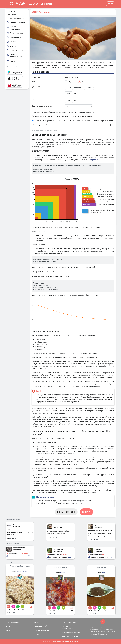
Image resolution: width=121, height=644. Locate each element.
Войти (111, 4)
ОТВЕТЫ (36, 634)
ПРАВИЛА (75, 637)
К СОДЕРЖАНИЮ (66, 512)
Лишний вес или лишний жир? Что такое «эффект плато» (60, 503)
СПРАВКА (65, 626)
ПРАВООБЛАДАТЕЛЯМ (69, 622)
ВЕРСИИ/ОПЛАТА (68, 629)
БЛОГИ (8, 630)
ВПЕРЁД (86, 512)
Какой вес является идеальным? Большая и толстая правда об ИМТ (64, 501)
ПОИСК (36, 622)
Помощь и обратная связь (16, 67)
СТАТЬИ (8, 634)
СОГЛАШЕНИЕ (67, 637)
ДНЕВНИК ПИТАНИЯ (12, 622)
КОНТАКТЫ (78, 633)
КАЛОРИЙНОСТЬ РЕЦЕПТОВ (43, 630)
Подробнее (94, 160)
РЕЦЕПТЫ (9, 626)
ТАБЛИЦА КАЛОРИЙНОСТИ (43, 626)
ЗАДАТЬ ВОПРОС (67, 633)
